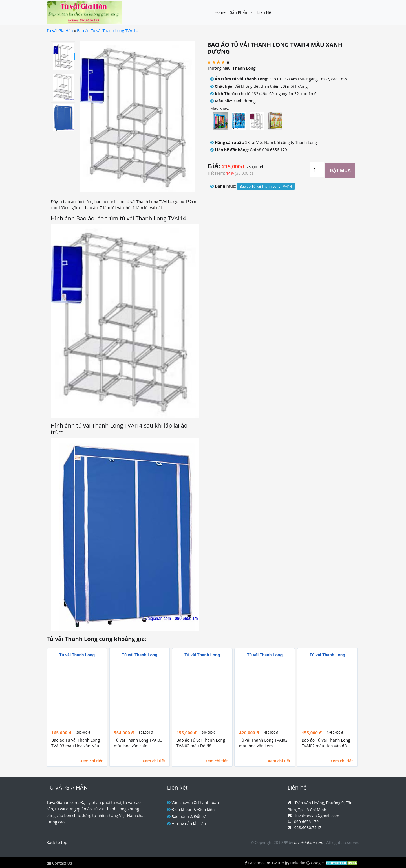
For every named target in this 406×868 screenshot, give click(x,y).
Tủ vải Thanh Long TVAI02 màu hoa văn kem (263, 743)
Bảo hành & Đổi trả (189, 817)
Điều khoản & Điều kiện (193, 809)
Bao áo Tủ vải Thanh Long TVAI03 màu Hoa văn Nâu (76, 743)
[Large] (317, 170)
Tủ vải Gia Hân (60, 31)
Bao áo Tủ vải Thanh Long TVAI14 (107, 31)
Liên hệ (264, 12)
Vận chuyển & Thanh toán (195, 802)
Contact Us (62, 863)
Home (220, 12)
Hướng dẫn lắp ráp (189, 824)
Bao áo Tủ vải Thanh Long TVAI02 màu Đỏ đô (201, 743)
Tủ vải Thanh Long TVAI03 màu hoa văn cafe (138, 743)
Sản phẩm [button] (240, 12)
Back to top (57, 842)
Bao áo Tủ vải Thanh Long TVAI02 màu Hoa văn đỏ (326, 743)
